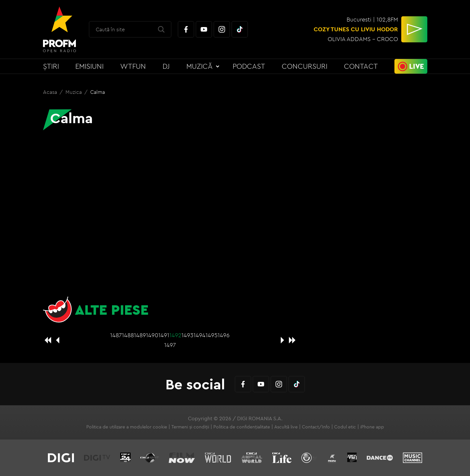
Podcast (249, 66)
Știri (51, 66)
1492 (175, 335)
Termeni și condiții (190, 427)
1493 (187, 335)
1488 (128, 335)
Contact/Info (316, 427)
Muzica (74, 92)
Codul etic (345, 427)
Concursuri (305, 66)
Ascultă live (286, 427)
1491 (164, 335)
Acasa (51, 92)
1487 (116, 335)
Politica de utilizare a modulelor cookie (127, 427)
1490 (152, 335)
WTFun (133, 66)
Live (417, 66)
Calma (98, 92)
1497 (170, 345)
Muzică (199, 66)
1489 (140, 335)
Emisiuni (89, 66)
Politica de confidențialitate (242, 427)
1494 (199, 335)
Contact (361, 66)
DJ (166, 66)
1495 (212, 335)
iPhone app (372, 427)
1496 (224, 335)
